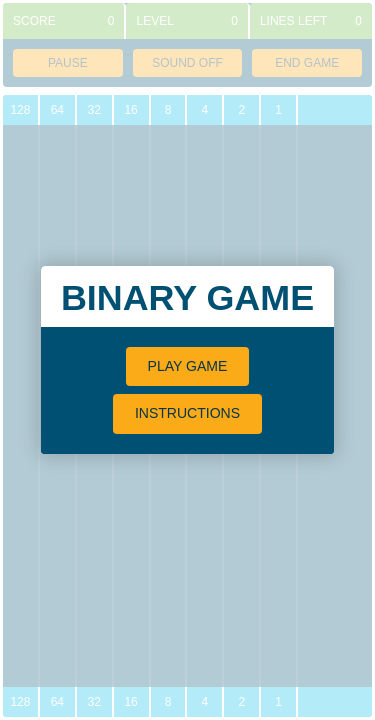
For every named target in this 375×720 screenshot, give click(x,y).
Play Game (188, 366)
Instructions (187, 413)
